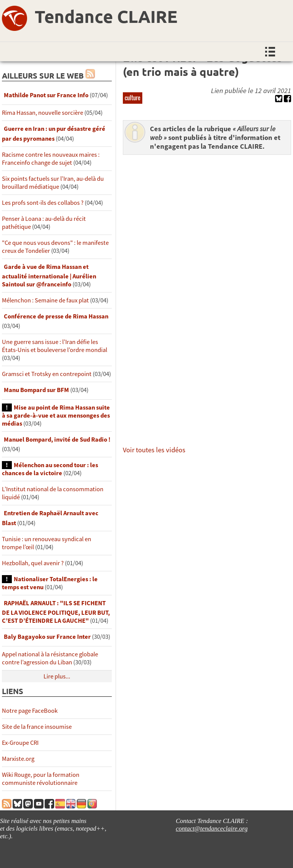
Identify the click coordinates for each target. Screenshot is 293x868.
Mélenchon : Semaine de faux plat (45, 300)
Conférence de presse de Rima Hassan (56, 316)
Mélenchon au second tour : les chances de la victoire (50, 469)
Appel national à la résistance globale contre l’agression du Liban (50, 658)
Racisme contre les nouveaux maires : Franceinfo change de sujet (51, 159)
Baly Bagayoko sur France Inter (47, 637)
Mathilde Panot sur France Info (46, 95)
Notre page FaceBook (30, 711)
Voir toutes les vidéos (154, 450)
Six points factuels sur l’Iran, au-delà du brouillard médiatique (53, 183)
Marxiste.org (18, 759)
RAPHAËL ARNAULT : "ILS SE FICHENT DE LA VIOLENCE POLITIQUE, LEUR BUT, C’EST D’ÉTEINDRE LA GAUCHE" (56, 612)
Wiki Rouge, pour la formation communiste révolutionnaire (41, 779)
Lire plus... (57, 676)
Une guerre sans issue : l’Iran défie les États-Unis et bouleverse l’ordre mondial (55, 346)
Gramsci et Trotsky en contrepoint (47, 374)
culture (133, 98)
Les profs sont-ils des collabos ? (43, 203)
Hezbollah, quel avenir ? (33, 563)
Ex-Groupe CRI (20, 743)
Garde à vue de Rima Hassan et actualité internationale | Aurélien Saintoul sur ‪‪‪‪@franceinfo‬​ (49, 276)
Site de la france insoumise (37, 727)
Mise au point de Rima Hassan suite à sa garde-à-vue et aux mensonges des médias (56, 416)
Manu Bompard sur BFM (36, 390)
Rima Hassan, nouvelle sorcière (43, 113)
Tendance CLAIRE (106, 16)
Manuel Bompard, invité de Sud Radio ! (57, 440)
